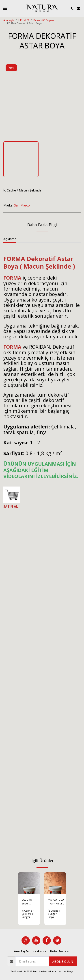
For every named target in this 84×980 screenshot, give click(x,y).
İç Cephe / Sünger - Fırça (54, 914)
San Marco (22, 205)
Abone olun (63, 962)
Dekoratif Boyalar (44, 20)
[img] (29, 883)
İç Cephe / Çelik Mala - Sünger (28, 914)
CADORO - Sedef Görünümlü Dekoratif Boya (29, 902)
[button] (5, 8)
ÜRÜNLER (24, 20)
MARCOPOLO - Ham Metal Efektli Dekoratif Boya (56, 902)
